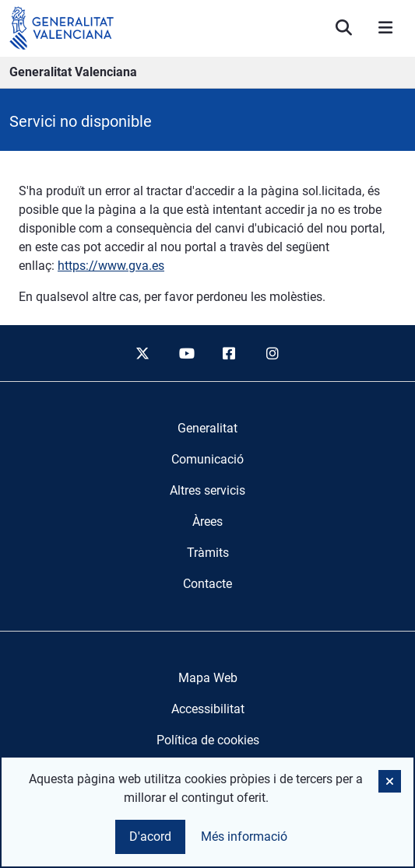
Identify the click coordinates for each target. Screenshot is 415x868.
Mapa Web (208, 678)
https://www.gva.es (111, 266)
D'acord (150, 836)
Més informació (244, 836)
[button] (390, 781)
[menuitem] (207, 429)
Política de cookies (208, 740)
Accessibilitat (208, 709)
